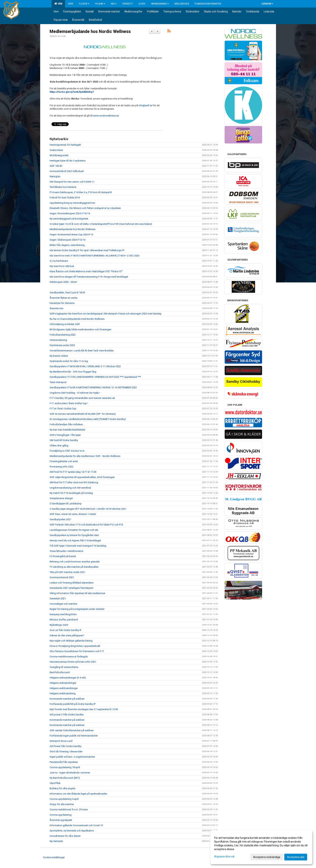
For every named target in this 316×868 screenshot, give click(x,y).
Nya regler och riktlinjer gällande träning (71, 641)
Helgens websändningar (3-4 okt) (68, 678)
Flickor (84, 4)
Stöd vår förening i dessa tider (66, 751)
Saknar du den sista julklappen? (67, 635)
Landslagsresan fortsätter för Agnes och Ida (74, 530)
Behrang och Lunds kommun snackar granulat (75, 562)
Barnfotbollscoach (60, 672)
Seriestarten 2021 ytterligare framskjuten (72, 588)
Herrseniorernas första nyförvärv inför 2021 (73, 662)
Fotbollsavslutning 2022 (63, 335)
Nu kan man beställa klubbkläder (67, 430)
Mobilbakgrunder (59, 155)
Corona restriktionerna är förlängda (69, 657)
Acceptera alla (296, 857)
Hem (58, 4)
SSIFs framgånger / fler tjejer (65, 435)
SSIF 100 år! (56, 166)
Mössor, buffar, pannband (64, 620)
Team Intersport (58, 382)
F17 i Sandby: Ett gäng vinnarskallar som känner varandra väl (82, 398)
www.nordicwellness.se (106, 116)
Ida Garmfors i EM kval (62, 266)
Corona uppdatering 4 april (64, 799)
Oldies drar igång (59, 445)
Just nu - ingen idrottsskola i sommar (70, 773)
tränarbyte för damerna (62, 303)
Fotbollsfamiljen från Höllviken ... (67, 424)
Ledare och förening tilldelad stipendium (72, 583)
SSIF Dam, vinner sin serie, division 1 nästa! (73, 514)
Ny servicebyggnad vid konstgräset (69, 219)
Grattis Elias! (56, 150)
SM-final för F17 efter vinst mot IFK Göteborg (74, 482)
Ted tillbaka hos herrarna (63, 187)
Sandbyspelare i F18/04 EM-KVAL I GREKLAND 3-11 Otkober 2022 (85, 366)
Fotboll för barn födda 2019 (65, 198)
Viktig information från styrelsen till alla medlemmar (77, 593)
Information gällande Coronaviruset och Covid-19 (76, 825)
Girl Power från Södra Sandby (66, 746)
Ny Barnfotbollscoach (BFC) (65, 778)
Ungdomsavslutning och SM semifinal (70, 488)
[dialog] (261, 847)
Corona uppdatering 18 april (65, 767)
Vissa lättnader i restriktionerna (66, 551)
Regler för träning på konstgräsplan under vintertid (77, 609)
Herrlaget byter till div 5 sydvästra (68, 161)
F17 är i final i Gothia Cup (63, 409)
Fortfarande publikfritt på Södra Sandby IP (73, 704)
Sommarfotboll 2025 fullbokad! (67, 171)
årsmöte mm (57, 308)
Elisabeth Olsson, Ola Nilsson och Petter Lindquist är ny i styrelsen (85, 208)
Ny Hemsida (56, 841)
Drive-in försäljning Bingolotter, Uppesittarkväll (75, 646)
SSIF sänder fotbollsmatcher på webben (72, 730)
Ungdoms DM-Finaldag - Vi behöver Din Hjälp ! (75, 393)
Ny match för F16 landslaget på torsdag (71, 493)
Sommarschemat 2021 (62, 577)
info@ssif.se (145, 105)
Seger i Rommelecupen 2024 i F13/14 (70, 213)
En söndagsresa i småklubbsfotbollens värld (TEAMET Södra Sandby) (88, 419)
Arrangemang (160, 4)
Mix (114, 4)
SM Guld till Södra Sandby (64, 440)
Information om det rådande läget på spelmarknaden (78, 794)
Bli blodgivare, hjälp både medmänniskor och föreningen (80, 329)
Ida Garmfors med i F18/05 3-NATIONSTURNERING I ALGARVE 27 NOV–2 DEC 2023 (95, 256)
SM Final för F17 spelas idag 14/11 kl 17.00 (73, 472)
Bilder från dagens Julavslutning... (68, 245)
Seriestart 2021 (58, 598)
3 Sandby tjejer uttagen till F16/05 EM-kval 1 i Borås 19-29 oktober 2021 (88, 509)
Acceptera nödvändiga (267, 857)
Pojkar (100, 4)
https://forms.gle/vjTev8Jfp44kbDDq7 (72, 92)
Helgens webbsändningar (64, 688)
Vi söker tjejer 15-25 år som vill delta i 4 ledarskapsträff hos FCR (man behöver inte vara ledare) (101, 224)
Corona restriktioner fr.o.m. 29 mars (69, 809)
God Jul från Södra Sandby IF (66, 630)
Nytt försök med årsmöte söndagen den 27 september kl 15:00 (84, 709)
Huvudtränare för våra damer (65, 836)
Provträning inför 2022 (62, 467)
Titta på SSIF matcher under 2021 (67, 572)
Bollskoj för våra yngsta (62, 788)
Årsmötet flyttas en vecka (63, 298)
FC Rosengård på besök (63, 556)
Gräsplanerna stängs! (61, 498)
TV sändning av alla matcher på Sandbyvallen (74, 567)
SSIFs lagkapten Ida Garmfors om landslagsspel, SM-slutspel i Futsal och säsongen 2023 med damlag (105, 314)
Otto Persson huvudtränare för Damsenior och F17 (77, 651)
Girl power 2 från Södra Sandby (67, 715)
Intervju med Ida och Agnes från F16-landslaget (75, 540)
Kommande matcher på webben (67, 699)
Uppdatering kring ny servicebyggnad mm (72, 203)
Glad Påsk (55, 783)
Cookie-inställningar (54, 857)
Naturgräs (55, 176)
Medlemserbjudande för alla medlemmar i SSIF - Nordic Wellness (85, 456)
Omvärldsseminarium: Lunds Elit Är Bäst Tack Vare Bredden (82, 351)
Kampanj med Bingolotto (63, 614)
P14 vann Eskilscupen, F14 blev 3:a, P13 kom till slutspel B (81, 192)
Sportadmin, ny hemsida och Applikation (72, 831)
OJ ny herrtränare (59, 261)
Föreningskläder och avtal (64, 461)
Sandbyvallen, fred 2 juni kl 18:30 (67, 293)
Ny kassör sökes (59, 356)
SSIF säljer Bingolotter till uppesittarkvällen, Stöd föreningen (82, 477)
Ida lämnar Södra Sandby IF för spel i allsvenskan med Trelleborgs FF (87, 250)
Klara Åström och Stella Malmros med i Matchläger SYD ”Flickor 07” (86, 271)
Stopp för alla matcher (62, 804)
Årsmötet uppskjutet (61, 820)
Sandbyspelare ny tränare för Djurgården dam (74, 535)
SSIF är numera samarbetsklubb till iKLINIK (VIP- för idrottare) (83, 414)
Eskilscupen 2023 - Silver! (63, 282)
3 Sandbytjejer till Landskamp (66, 504)
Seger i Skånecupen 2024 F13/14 (67, 240)
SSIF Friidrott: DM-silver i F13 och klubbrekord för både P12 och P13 (86, 525)
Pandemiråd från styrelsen (64, 762)
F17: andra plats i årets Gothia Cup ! (69, 403)
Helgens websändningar (63, 683)
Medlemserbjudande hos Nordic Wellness (90, 32)
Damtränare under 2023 (62, 345)
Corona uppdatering (61, 815)
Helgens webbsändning (63, 693)
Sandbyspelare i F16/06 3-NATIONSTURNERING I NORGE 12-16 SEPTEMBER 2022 (93, 387)
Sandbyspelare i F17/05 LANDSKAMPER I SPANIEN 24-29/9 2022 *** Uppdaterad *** (95, 377)
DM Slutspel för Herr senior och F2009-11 (72, 182)
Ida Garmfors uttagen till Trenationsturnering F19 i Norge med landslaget (89, 277)
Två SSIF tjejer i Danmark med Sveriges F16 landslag (78, 546)
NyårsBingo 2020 (59, 625)
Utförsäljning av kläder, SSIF (65, 324)
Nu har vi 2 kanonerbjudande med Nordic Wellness (77, 319)
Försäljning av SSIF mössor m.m (67, 451)
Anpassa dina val (224, 857)
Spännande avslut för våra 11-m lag (69, 361)
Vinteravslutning (58, 340)
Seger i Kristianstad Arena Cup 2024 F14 (71, 234)
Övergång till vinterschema (64, 667)
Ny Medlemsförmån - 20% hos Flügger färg (73, 372)
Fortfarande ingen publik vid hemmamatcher (74, 736)
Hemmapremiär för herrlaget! (65, 145)
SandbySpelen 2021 (60, 519)
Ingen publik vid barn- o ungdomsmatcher (72, 757)
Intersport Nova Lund (61, 741)
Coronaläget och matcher (63, 604)
